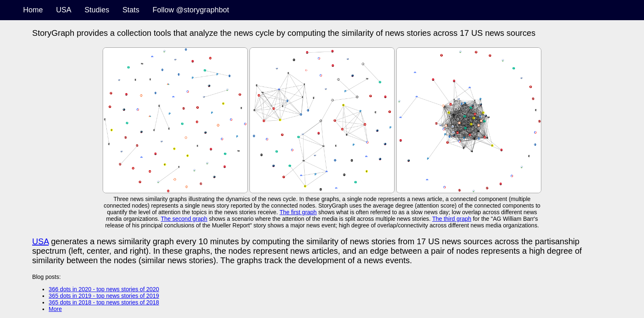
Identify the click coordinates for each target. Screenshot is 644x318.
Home (33, 10)
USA (64, 10)
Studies (97, 10)
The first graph (298, 212)
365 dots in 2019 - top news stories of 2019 (104, 296)
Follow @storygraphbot (191, 10)
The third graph (452, 219)
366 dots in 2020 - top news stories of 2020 (104, 289)
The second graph (184, 219)
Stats (131, 10)
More (55, 309)
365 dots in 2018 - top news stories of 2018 (104, 302)
